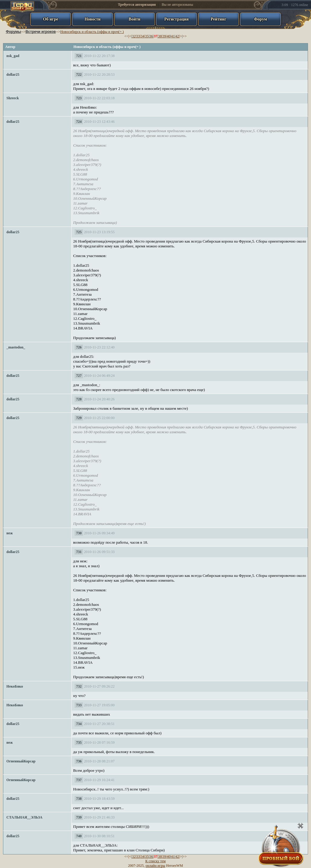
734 (79, 724)
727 (79, 376)
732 (79, 686)
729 (79, 418)
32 (134, 36)
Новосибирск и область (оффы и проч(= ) (92, 32)
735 (79, 742)
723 (79, 98)
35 (147, 36)
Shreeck (13, 98)
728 (79, 399)
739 (79, 817)
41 (173, 36)
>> (185, 36)
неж (10, 533)
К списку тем (155, 861)
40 (168, 36)
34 (143, 36)
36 (151, 36)
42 (177, 36)
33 (138, 36)
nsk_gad (13, 56)
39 (164, 36)
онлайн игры (155, 866)
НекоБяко (15, 686)
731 (79, 552)
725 (79, 232)
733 (79, 705)
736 (79, 761)
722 (79, 75)
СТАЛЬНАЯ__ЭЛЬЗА (24, 817)
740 (79, 836)
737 (79, 780)
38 (160, 36)
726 (79, 347)
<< (127, 36)
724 (79, 122)
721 (79, 56)
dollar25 (13, 75)
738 (79, 799)
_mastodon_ (16, 347)
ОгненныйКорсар (21, 761)
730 (79, 533)
